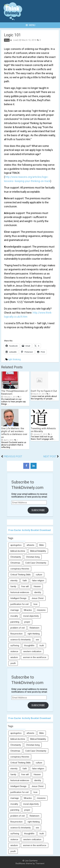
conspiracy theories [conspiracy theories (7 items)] (20, 569)
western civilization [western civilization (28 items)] (32, 651)
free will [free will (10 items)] (25, 586)
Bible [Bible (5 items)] (42, 545)
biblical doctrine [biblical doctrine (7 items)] (18, 551)
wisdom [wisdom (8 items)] (14, 657)
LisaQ (16, 40)
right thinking (14, 359)
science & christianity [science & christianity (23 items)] (21, 640)
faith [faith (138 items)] (25, 581)
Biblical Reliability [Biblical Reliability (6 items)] (38, 551)
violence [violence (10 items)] (14, 651)
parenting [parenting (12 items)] (15, 622)
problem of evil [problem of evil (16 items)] (17, 628)
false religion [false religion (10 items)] (38, 581)
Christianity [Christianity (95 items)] (16, 557)
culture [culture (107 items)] (39, 575)
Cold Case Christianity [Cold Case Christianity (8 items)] (36, 563)
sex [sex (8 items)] (37, 640)
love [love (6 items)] (35, 604)
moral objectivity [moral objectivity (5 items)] (31, 616)
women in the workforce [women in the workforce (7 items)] (35, 657)
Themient (40, 864)
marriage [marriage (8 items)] (15, 610)
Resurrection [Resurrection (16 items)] (16, 634)
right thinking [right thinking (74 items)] (34, 634)
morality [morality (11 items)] (14, 616)
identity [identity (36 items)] (38, 592)
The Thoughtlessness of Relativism (14, 392)
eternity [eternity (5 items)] (14, 581)
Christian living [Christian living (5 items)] (33, 557)
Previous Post (13, 456)
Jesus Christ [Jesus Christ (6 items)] (38, 598)
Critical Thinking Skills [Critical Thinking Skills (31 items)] (21, 575)
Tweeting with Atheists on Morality (43, 430)
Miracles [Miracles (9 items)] (28, 610)
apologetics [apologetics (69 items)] (16, 545)
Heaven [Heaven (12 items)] (37, 586)
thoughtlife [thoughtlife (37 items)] (29, 646)
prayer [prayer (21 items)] (27, 622)
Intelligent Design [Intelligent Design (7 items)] (18, 598)
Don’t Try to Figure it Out (44, 391)
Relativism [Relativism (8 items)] (34, 628)
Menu (31, 25)
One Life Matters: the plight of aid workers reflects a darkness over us (14, 433)
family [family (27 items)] (13, 586)
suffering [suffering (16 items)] (15, 646)
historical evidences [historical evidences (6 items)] (20, 592)
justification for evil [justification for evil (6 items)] (19, 604)
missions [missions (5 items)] (41, 610)
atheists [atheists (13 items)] (30, 545)
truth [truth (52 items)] (42, 646)
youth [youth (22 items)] (13, 663)
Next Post (50, 456)
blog (7, 40)
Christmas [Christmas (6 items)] (15, 563)
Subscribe (38, 510)
